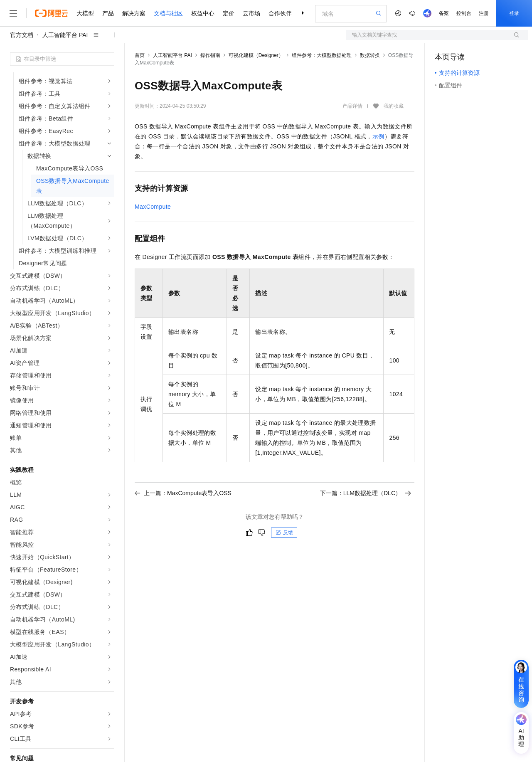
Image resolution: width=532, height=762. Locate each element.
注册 (484, 13)
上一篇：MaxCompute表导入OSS (183, 493)
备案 (444, 13)
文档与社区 (168, 13)
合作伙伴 (280, 13)
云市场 (251, 13)
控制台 (464, 13)
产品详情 (352, 106)
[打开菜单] (13, 13)
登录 (514, 13)
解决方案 (134, 13)
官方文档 (22, 35)
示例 (378, 136)
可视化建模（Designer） (256, 55)
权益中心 (203, 13)
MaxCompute (153, 207)
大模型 (85, 13)
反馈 (284, 533)
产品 (108, 13)
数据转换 (370, 55)
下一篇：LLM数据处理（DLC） (366, 493)
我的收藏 (394, 106)
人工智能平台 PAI (65, 35)
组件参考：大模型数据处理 (322, 55)
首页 (140, 55)
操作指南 (210, 55)
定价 (229, 13)
